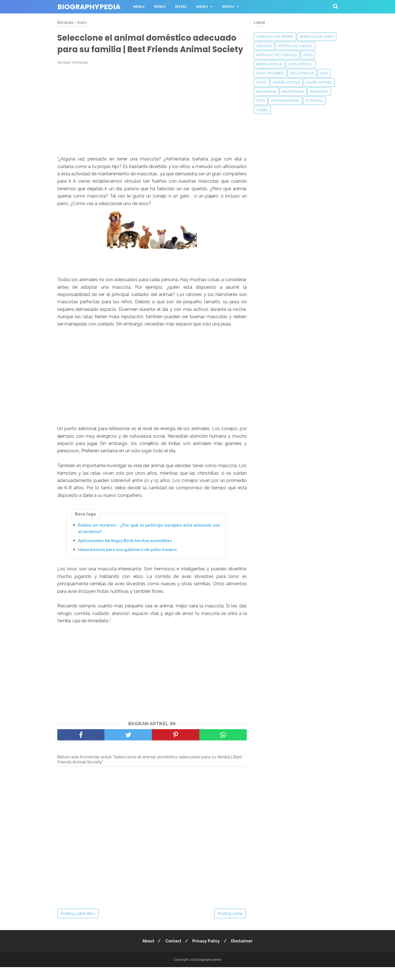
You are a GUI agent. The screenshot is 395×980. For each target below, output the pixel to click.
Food (262, 82)
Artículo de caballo (277, 55)
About (147, 954)
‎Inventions (293, 92)
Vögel (262, 110)
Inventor (319, 92)
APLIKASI (264, 46)
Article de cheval (295, 46)
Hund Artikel (319, 82)
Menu (139, 7)
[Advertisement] (152, 123)
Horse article (287, 82)
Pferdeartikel (285, 101)
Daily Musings (270, 73)
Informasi (266, 92)
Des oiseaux (302, 73)
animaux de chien (317, 37)
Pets (261, 101)
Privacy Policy (207, 954)
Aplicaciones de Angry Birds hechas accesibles (125, 553)
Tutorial (314, 101)
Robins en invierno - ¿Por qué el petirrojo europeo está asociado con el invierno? (149, 541)
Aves (308, 55)
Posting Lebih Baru (78, 926)
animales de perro (275, 37)
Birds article (269, 64)
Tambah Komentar (73, 75)
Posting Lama (230, 926)
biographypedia (89, 7)
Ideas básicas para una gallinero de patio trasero (127, 562)
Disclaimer (243, 954)
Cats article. (301, 64)
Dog (324, 73)
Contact (173, 954)
